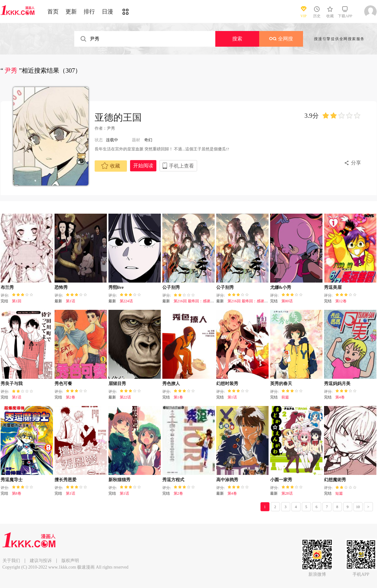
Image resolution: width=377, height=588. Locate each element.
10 (358, 507)
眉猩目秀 (117, 384)
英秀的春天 (281, 384)
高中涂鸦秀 (227, 480)
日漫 (107, 12)
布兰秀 (7, 287)
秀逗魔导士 (12, 480)
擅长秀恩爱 (65, 480)
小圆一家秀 (281, 480)
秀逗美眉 (333, 287)
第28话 (287, 493)
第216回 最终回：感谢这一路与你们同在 (207, 301)
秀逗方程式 (173, 480)
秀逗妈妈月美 (337, 384)
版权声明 (70, 561)
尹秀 (111, 128)
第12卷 (341, 301)
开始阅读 (143, 166)
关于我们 (11, 561)
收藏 (111, 166)
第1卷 (178, 397)
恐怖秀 (61, 287)
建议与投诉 (41, 561)
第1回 (17, 301)
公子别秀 (171, 287)
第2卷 (71, 397)
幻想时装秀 (227, 384)
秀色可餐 (63, 384)
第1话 (71, 301)
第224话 (126, 301)
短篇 (339, 493)
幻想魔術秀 (335, 480)
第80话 (287, 301)
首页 (53, 12)
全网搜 (281, 39)
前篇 (285, 397)
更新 (71, 12)
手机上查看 (181, 166)
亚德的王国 (118, 117)
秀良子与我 (12, 384)
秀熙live (116, 287)
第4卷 (340, 397)
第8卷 (17, 493)
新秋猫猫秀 (119, 480)
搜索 (237, 39)
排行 (89, 12)
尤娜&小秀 (281, 287)
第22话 (125, 397)
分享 (356, 163)
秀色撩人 (171, 384)
